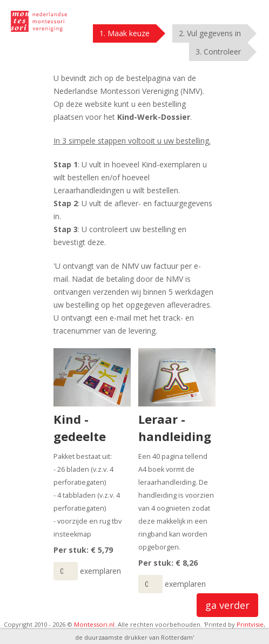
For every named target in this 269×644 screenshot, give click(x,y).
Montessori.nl (94, 624)
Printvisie (250, 624)
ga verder (227, 605)
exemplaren (100, 571)
